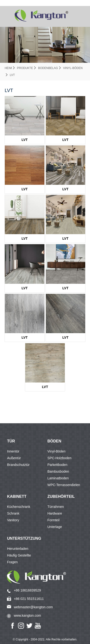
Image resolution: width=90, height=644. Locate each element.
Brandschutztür (18, 465)
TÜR (11, 441)
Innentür (13, 451)
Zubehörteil (61, 496)
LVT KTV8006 (65, 240)
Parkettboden (57, 465)
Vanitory (13, 520)
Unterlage (55, 527)
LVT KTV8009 (65, 289)
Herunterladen (18, 549)
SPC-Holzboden (60, 458)
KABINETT (17, 496)
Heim (8, 68)
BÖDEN (54, 441)
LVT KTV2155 (65, 339)
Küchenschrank (19, 507)
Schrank (13, 513)
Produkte (25, 68)
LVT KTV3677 (45, 388)
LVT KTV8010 (25, 141)
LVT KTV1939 (25, 339)
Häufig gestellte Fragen (19, 556)
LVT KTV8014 (65, 141)
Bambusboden (58, 471)
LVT (12, 75)
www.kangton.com (27, 615)
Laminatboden (58, 478)
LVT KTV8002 (65, 190)
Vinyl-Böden (73, 68)
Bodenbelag (48, 68)
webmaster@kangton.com (33, 607)
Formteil (54, 520)
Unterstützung (24, 538)
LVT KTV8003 (25, 240)
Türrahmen (56, 507)
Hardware (55, 513)
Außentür (14, 458)
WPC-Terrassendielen (64, 485)
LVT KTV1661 (25, 190)
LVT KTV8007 (25, 289)
